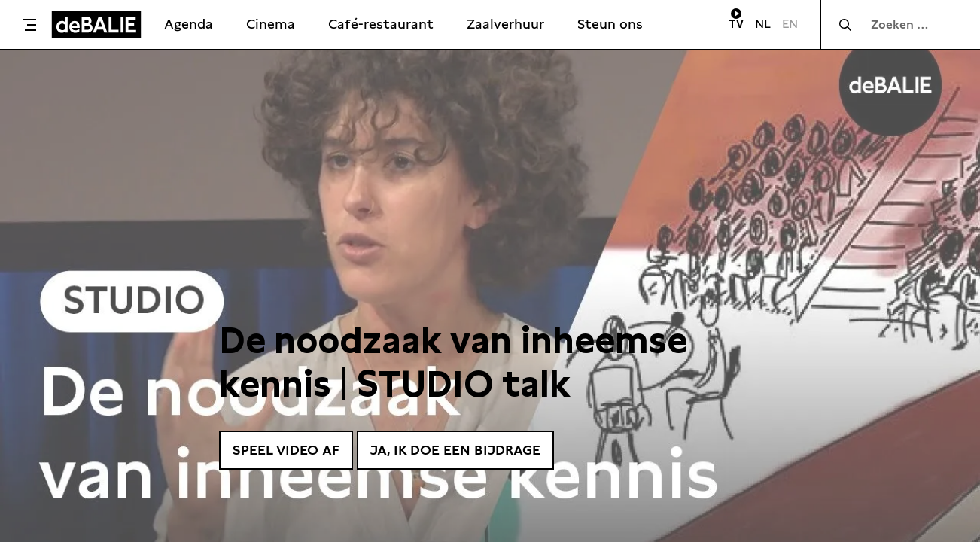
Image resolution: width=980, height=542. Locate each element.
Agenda (189, 24)
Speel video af (286, 450)
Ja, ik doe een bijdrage (455, 450)
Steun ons (610, 24)
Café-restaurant (381, 24)
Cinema (271, 24)
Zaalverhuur (505, 24)
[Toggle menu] (29, 25)
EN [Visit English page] (790, 24)
